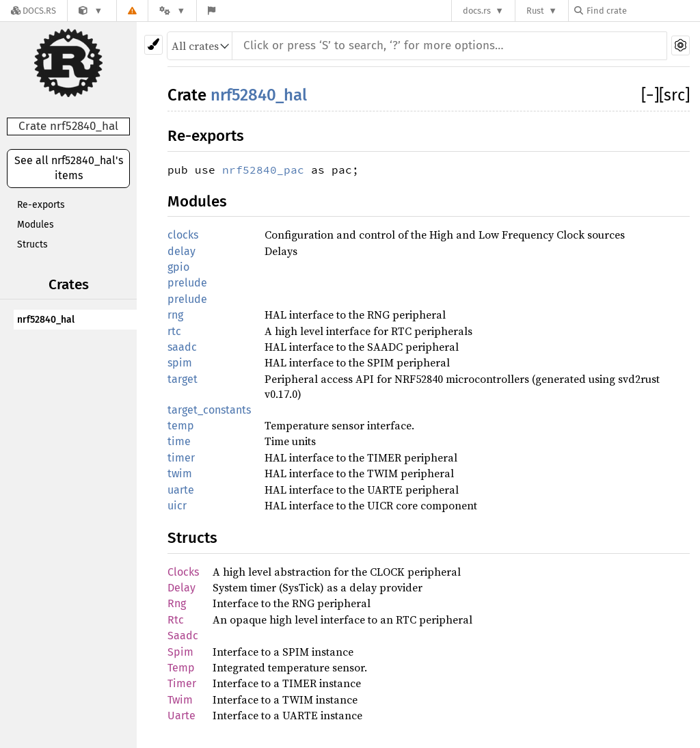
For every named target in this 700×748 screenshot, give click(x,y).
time (179, 441)
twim (180, 473)
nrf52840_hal (46, 320)
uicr (177, 506)
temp (181, 426)
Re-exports (41, 205)
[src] (674, 95)
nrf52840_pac (263, 170)
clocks (183, 235)
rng (175, 315)
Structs (32, 244)
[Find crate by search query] (643, 11)
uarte (181, 490)
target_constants (209, 410)
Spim (180, 652)
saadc (182, 347)
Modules (36, 225)
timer (181, 458)
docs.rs (477, 11)
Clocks (183, 572)
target (183, 379)
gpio (178, 267)
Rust (535, 11)
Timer (182, 683)
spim (180, 363)
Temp (181, 668)
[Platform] (172, 11)
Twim (180, 700)
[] (650, 95)
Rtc (176, 620)
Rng (177, 603)
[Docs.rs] (33, 11)
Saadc (183, 636)
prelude (187, 283)
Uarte (181, 716)
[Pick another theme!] (153, 45)
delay (181, 251)
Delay (181, 588)
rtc (174, 331)
